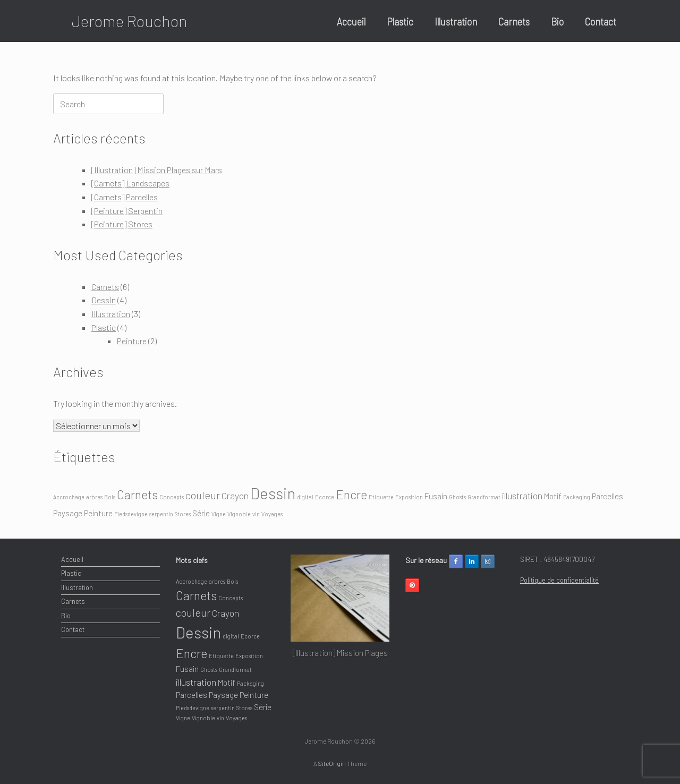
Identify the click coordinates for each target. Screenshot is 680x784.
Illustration (456, 21)
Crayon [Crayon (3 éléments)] (235, 496)
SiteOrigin (332, 763)
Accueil (351, 21)
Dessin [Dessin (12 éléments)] (273, 493)
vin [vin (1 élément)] (256, 514)
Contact (601, 21)
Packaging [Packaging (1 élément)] (577, 497)
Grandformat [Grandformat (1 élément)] (484, 497)
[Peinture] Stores (122, 224)
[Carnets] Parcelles (125, 197)
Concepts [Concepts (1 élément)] (172, 497)
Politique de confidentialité (559, 580)
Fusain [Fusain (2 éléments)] (436, 496)
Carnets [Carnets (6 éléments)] (137, 495)
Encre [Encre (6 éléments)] (351, 495)
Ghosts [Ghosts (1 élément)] (457, 497)
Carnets (514, 21)
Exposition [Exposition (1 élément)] (409, 497)
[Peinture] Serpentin (127, 211)
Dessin (104, 300)
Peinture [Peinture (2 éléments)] (98, 513)
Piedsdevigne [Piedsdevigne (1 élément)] (131, 514)
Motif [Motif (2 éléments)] (553, 496)
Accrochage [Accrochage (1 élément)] (69, 497)
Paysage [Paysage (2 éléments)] (68, 513)
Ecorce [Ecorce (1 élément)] (325, 497)
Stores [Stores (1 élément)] (183, 514)
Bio (557, 21)
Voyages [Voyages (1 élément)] (272, 514)
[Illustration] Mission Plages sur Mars (157, 170)
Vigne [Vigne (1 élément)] (219, 514)
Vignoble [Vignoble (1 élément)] (239, 514)
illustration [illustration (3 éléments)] (522, 496)
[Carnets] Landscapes (130, 183)
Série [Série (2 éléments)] (201, 513)
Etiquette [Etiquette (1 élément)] (381, 497)
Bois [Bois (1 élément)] (110, 497)
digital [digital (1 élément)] (305, 497)
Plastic (400, 21)
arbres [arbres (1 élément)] (94, 497)
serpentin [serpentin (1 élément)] (161, 514)
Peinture (132, 341)
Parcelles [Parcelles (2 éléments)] (607, 496)
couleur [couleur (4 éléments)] (203, 495)
